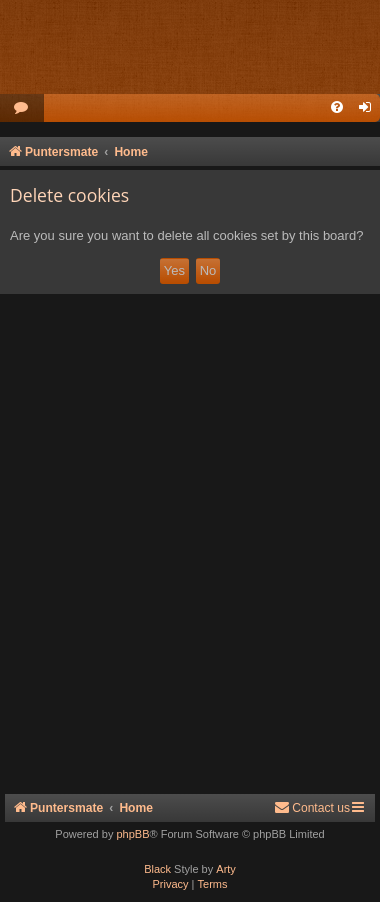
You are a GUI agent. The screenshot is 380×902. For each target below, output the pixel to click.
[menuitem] (22, 108)
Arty (226, 869)
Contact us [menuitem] (312, 807)
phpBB (132, 834)
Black (157, 869)
